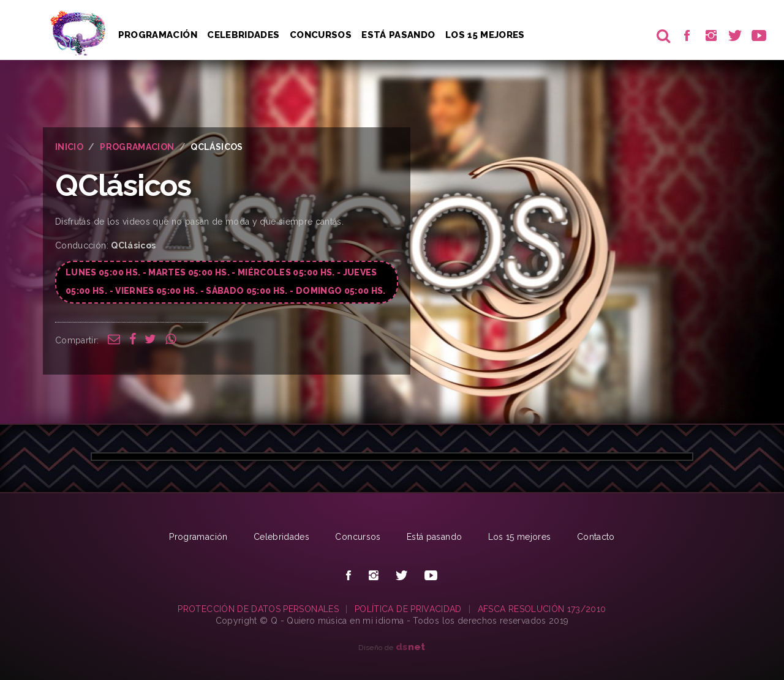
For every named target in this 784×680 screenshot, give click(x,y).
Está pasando (398, 35)
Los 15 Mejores (485, 35)
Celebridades (243, 35)
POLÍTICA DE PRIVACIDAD (408, 609)
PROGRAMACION (137, 147)
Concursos (321, 35)
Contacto (596, 537)
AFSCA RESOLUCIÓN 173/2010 (542, 609)
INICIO (69, 147)
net (411, 647)
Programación (158, 35)
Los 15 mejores (520, 537)
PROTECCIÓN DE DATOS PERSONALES (258, 609)
